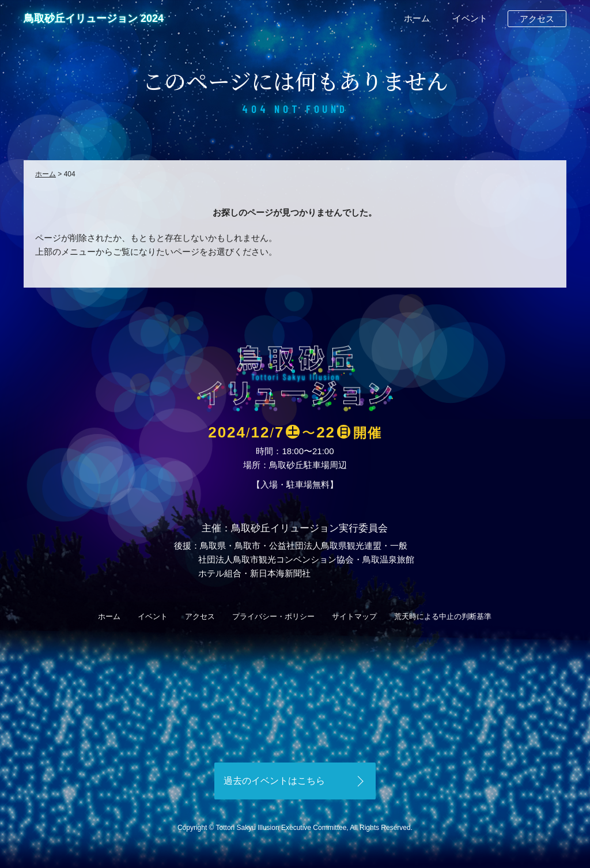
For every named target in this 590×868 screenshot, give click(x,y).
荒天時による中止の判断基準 (443, 616)
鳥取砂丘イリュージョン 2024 (94, 18)
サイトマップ (354, 616)
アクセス (537, 19)
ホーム (417, 18)
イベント (470, 18)
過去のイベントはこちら (274, 781)
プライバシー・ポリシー (273, 616)
